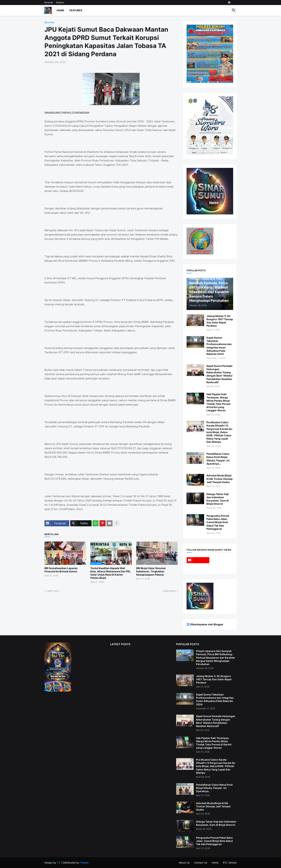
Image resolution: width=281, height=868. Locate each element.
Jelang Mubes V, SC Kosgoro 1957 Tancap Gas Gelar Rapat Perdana (220, 321)
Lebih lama (169, 591)
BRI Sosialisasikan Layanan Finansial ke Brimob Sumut (61, 570)
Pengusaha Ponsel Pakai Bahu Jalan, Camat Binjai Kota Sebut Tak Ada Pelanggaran (218, 522)
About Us (184, 863)
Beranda (49, 2)
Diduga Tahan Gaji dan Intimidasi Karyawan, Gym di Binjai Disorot (218, 499)
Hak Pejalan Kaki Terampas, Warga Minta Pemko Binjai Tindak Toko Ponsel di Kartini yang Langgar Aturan (218, 402)
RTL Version (230, 863)
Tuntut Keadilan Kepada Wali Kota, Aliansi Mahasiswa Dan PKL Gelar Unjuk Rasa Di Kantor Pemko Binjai (111, 573)
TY (59, 863)
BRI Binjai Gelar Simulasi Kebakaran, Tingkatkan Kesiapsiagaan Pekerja (151, 571)
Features (76, 10)
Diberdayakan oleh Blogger (205, 624)
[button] (234, 10)
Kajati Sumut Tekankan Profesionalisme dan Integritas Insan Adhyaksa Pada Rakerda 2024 (219, 346)
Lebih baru (53, 591)
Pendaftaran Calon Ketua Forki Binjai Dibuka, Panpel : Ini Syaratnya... (218, 459)
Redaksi (60, 2)
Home (60, 10)
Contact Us (201, 863)
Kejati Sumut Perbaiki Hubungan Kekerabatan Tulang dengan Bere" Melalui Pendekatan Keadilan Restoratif (219, 374)
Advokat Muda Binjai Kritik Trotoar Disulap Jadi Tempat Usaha (220, 479)
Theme (84, 863)
